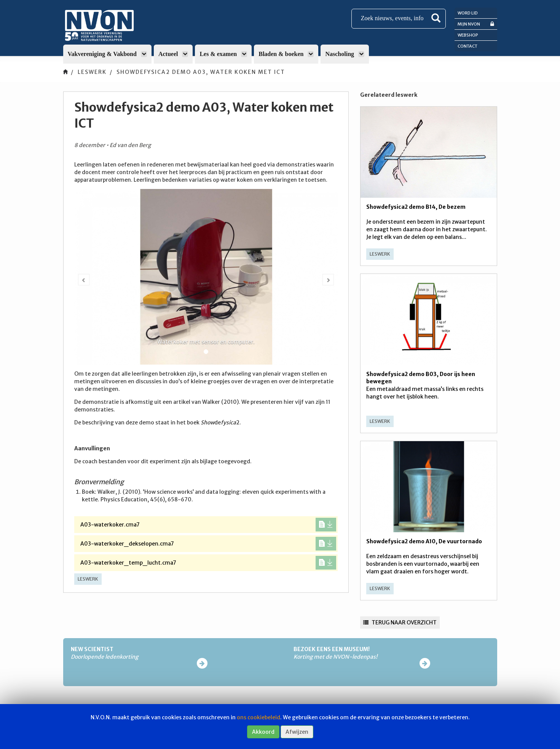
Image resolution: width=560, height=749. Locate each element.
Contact (467, 46)
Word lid (468, 13)
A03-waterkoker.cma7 (208, 525)
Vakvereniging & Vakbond (107, 54)
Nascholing (345, 54)
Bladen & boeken (286, 54)
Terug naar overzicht (400, 623)
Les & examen (223, 54)
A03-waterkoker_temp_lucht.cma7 (208, 563)
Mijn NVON (476, 24)
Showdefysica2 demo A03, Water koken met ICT (201, 72)
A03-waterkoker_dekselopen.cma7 (208, 544)
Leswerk (92, 72)
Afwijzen (297, 732)
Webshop (468, 35)
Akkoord (263, 732)
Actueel (173, 54)
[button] (84, 280)
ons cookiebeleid (258, 717)
